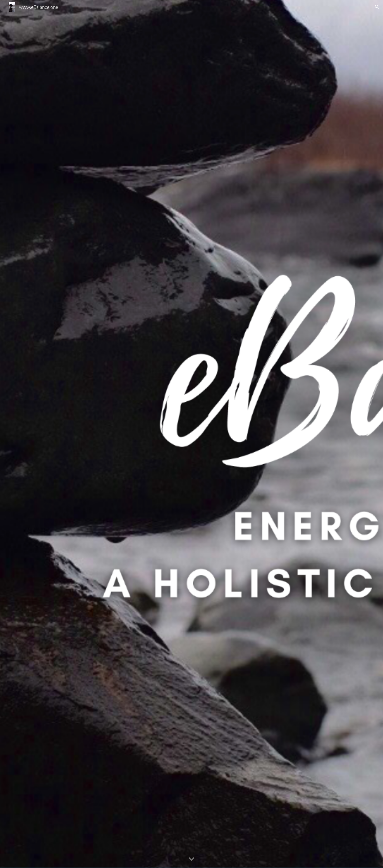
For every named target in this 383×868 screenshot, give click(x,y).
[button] (377, 7)
